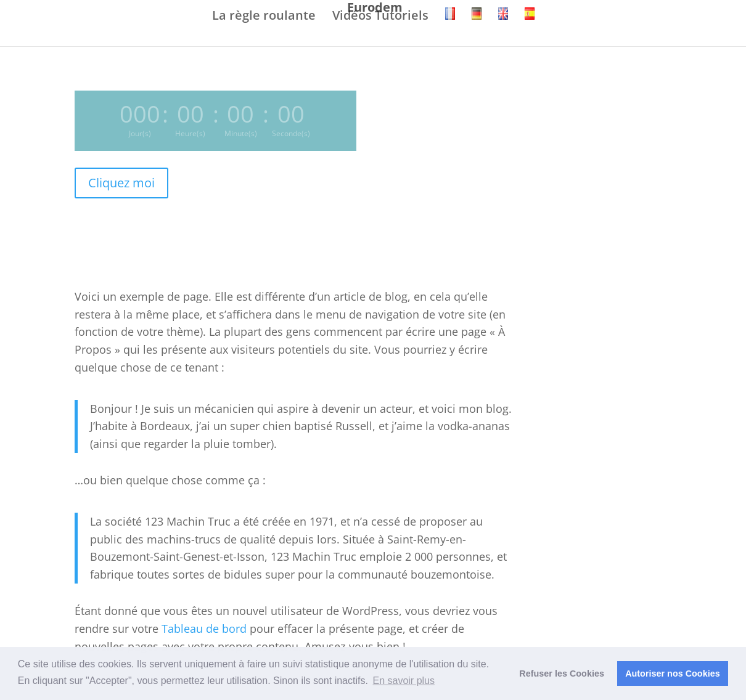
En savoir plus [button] (404, 681)
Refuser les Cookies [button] (562, 674)
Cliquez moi (121, 183)
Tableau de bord (204, 629)
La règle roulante (264, 16)
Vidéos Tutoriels (380, 16)
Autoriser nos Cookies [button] (673, 674)
